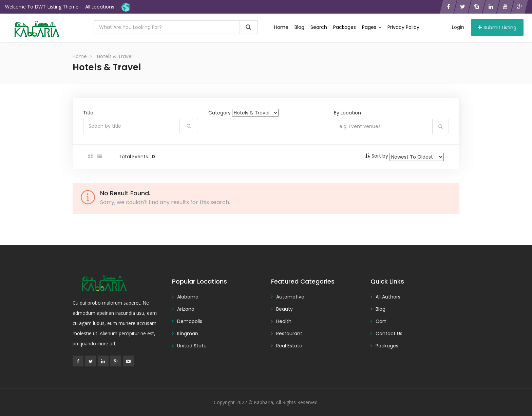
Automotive (290, 297)
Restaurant (289, 333)
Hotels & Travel (115, 56)
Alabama (188, 297)
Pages (372, 27)
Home (281, 27)
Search (319, 27)
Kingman (188, 333)
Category (220, 113)
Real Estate (289, 346)
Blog (299, 27)
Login (458, 27)
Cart (381, 321)
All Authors (388, 297)
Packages (345, 27)
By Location (347, 113)
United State (192, 346)
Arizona (186, 309)
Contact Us (389, 333)
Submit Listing (497, 28)
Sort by (380, 156)
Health (284, 321)
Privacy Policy (403, 27)
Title (88, 113)
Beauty (284, 309)
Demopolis (190, 321)
